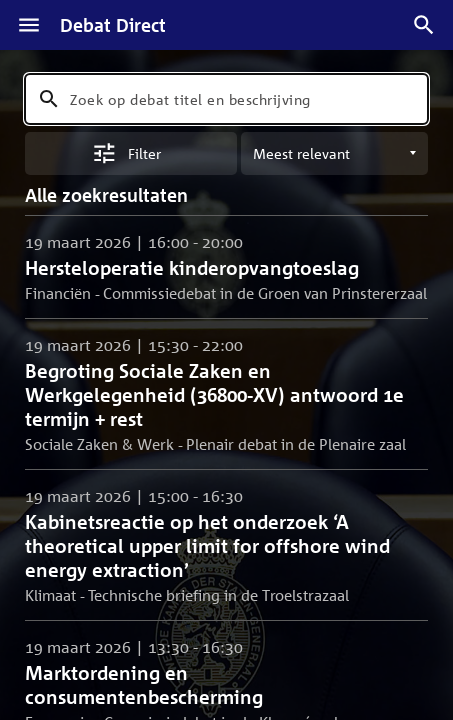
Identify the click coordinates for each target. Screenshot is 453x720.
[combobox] (226, 99)
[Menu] (29, 25)
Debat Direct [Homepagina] (113, 25)
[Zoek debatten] (424, 25)
